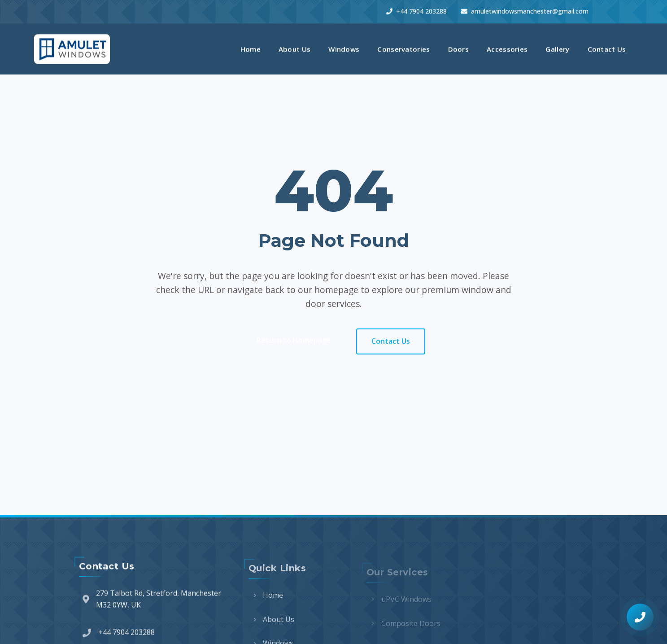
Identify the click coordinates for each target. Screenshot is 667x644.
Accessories (507, 48)
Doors (459, 48)
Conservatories (403, 48)
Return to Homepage (294, 341)
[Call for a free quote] (640, 617)
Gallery (557, 48)
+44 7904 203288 (416, 10)
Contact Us (607, 48)
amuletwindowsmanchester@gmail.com (525, 10)
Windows (344, 48)
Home (251, 48)
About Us (294, 48)
